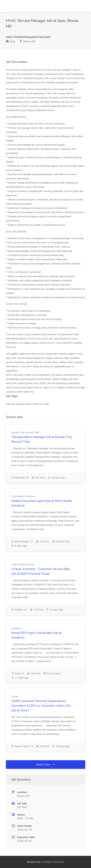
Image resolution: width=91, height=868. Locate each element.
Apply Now (46, 764)
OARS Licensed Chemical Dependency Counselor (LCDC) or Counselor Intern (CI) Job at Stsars (41, 706)
